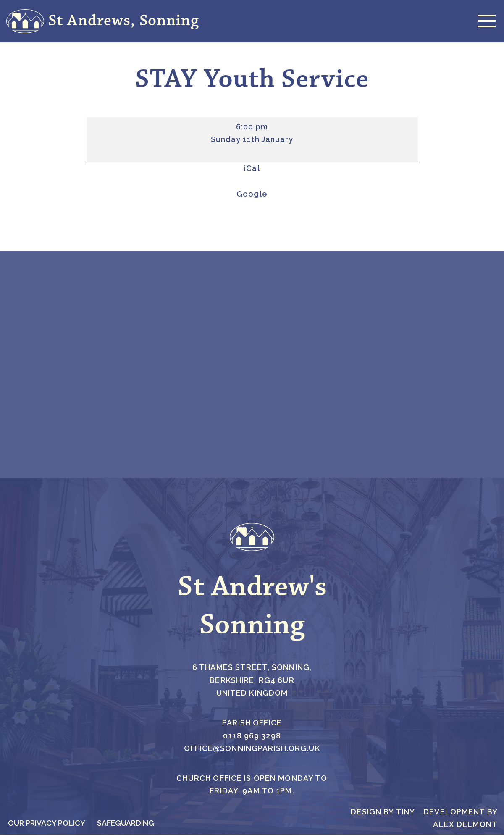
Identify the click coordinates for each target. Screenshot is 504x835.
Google (252, 194)
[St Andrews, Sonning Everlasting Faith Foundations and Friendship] (103, 21)
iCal (252, 169)
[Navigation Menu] (485, 21)
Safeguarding (127, 823)
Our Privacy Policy (47, 823)
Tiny (406, 812)
